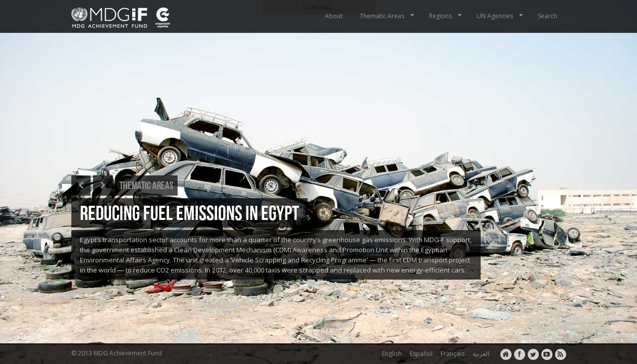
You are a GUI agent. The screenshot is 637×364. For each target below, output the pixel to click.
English (390, 354)
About (334, 16)
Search (547, 16)
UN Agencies (501, 16)
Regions (446, 16)
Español (420, 354)
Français (451, 354)
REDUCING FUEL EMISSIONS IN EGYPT (189, 213)
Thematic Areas (388, 16)
